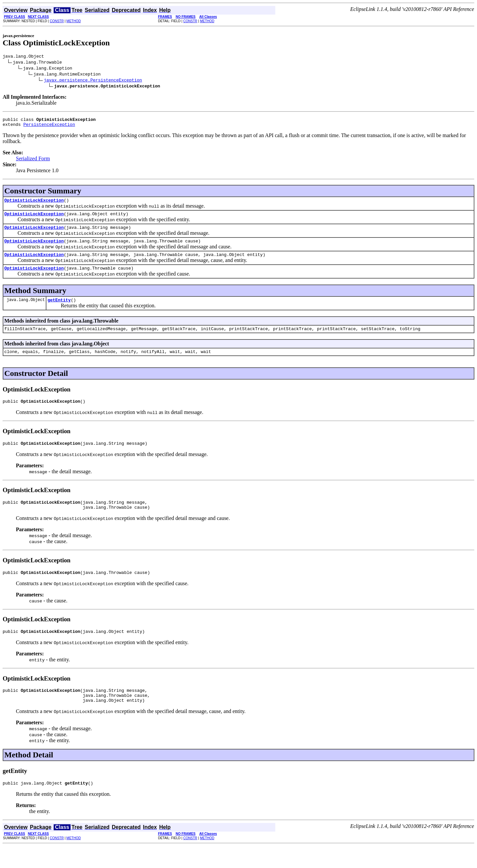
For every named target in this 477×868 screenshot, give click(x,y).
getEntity (59, 310)
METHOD (74, 21)
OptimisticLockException (34, 204)
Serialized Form (33, 161)
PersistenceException (49, 127)
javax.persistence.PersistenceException (93, 81)
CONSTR (57, 21)
